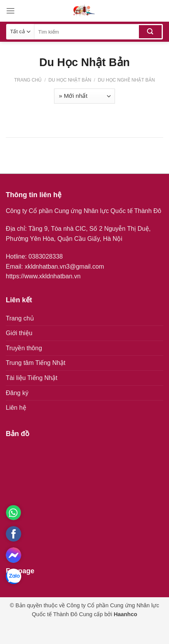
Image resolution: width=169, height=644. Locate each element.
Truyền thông (24, 348)
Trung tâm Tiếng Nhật (35, 363)
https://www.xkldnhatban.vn (43, 276)
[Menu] (10, 11)
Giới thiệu (19, 333)
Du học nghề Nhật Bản (126, 80)
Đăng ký (17, 393)
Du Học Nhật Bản (70, 80)
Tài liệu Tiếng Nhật (32, 378)
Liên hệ (16, 408)
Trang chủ (28, 80)
